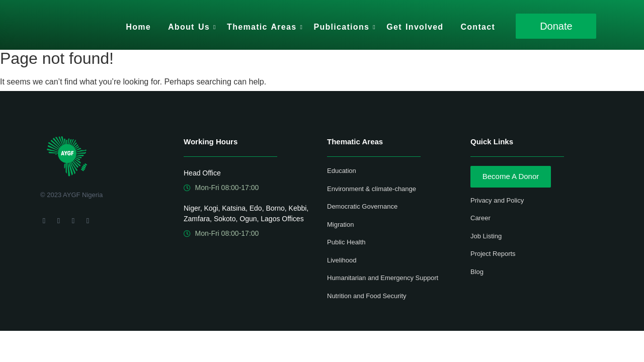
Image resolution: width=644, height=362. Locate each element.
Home (138, 27)
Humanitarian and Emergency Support (383, 278)
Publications (343, 27)
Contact (478, 27)
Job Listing (486, 236)
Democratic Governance (362, 206)
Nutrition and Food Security (367, 296)
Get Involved (415, 27)
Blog (477, 272)
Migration (340, 224)
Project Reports (493, 254)
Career (480, 218)
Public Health (346, 242)
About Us (191, 27)
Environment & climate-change (372, 189)
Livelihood (342, 260)
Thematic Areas (263, 27)
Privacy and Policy (497, 200)
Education (342, 171)
